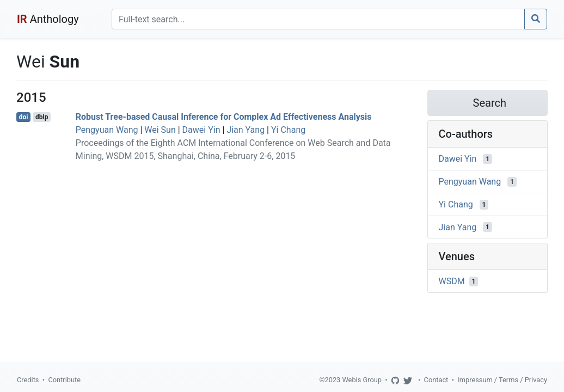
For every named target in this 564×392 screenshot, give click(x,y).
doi (24, 117)
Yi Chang (288, 130)
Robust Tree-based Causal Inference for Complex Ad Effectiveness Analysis (224, 117)
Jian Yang (246, 130)
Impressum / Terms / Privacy (502, 380)
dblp (42, 117)
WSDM (452, 281)
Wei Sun (160, 130)
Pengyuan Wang (107, 130)
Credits (28, 380)
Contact (436, 380)
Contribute (64, 380)
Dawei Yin (201, 130)
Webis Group (362, 380)
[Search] (318, 19)
